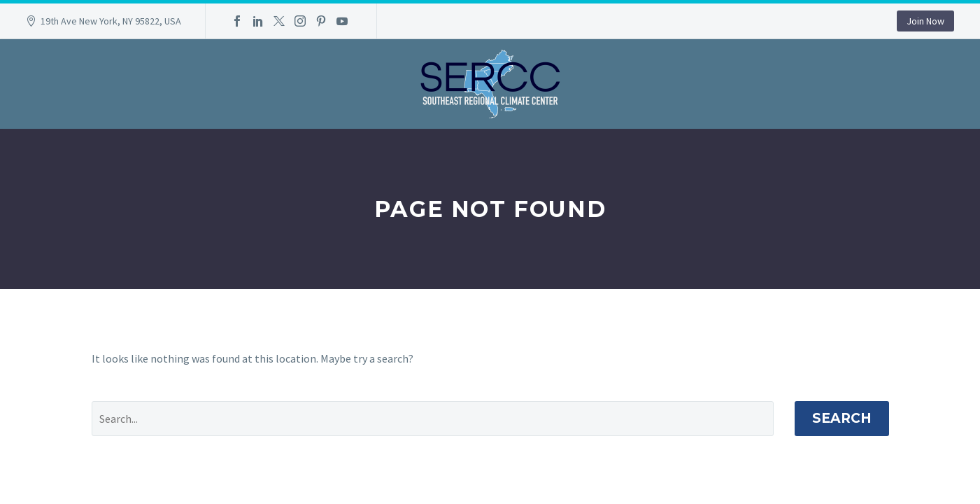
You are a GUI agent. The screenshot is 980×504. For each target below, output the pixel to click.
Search (842, 418)
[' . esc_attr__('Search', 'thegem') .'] (433, 419)
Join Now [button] (925, 21)
